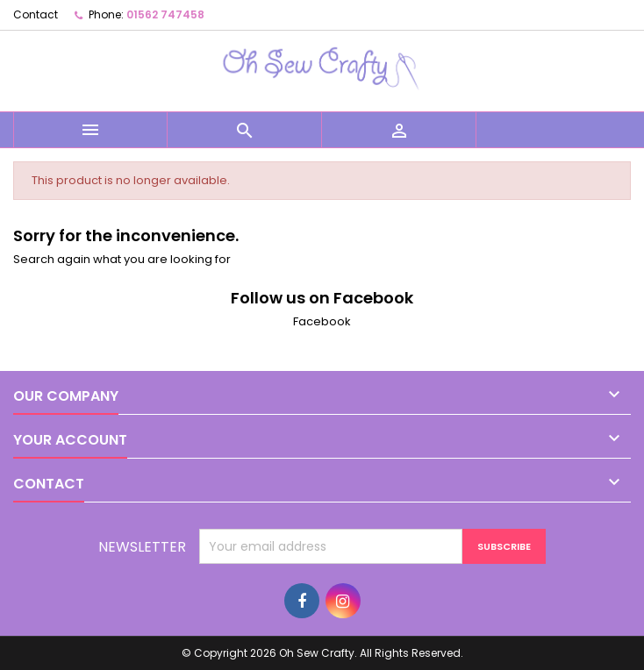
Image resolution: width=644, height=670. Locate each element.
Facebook (322, 321)
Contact (36, 14)
